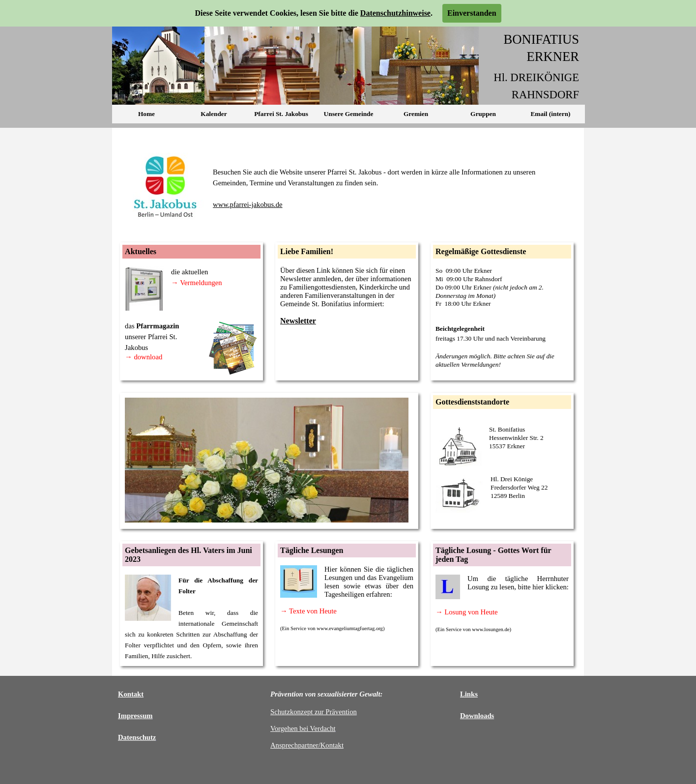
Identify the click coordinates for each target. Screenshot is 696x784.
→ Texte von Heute (308, 611)
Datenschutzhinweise (395, 13)
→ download (144, 357)
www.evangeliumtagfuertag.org (350, 628)
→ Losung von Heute (467, 612)
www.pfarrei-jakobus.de (248, 204)
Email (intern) (550, 114)
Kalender (214, 114)
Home (146, 114)
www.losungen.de (491, 629)
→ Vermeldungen (197, 283)
